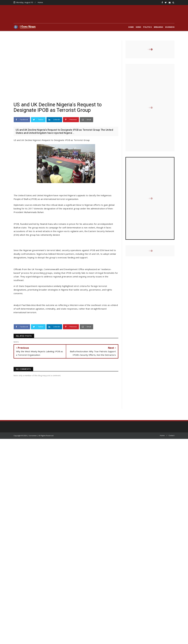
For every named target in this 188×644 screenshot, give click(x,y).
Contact (171, 435)
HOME (131, 27)
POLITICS (147, 27)
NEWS (138, 27)
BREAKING (159, 27)
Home (40, 2)
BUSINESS (170, 27)
